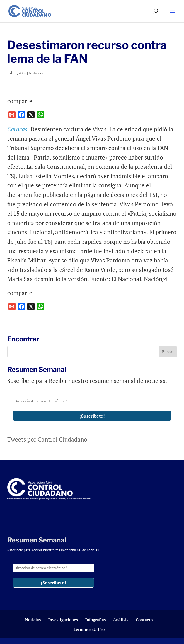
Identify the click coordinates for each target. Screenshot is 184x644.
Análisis (121, 620)
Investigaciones (63, 620)
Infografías (95, 620)
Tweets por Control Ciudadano (47, 439)
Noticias (36, 73)
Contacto (144, 620)
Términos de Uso (89, 629)
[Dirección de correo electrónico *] (92, 401)
